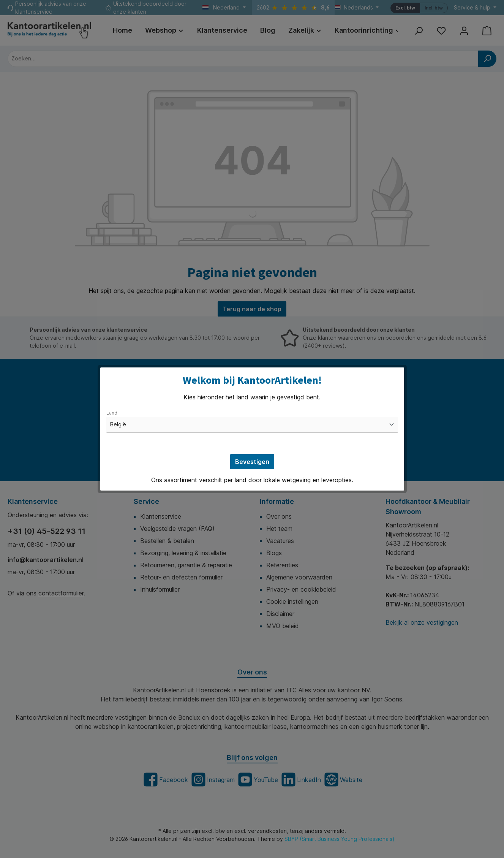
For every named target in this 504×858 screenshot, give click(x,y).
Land (112, 413)
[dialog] (252, 429)
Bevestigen (252, 462)
